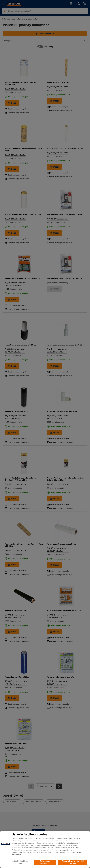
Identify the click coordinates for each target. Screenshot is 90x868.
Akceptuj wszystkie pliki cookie (73, 862)
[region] (45, 849)
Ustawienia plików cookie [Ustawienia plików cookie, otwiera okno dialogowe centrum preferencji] (20, 862)
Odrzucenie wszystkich (45, 862)
